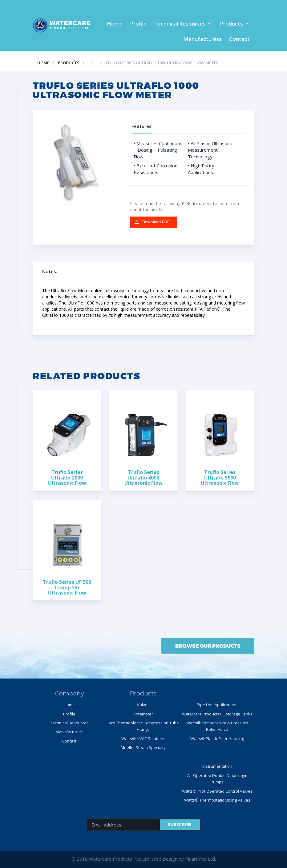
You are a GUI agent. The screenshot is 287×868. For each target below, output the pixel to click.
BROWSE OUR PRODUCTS (208, 646)
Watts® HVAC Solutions (143, 739)
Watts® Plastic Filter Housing (217, 739)
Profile (138, 24)
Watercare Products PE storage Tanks (217, 714)
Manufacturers (202, 39)
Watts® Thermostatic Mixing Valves (217, 800)
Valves (143, 705)
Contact (239, 39)
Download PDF (156, 222)
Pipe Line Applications (217, 705)
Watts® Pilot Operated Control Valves (217, 791)
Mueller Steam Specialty (143, 747)
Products (231, 24)
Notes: (54, 271)
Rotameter (143, 714)
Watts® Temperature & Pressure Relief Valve (217, 726)
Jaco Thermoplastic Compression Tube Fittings (143, 726)
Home (115, 24)
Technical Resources (180, 24)
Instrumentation (217, 766)
